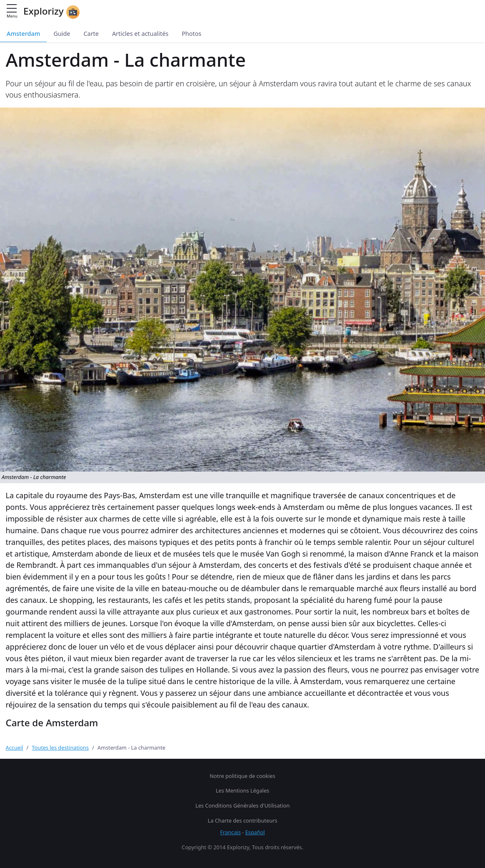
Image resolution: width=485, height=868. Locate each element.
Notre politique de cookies (242, 776)
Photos (191, 34)
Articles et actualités (140, 34)
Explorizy (51, 12)
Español (255, 832)
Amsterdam (23, 34)
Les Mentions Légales (242, 790)
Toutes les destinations (60, 748)
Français (230, 832)
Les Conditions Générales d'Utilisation (242, 805)
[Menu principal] (12, 9)
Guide (62, 34)
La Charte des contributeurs (243, 820)
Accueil (15, 748)
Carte (91, 34)
